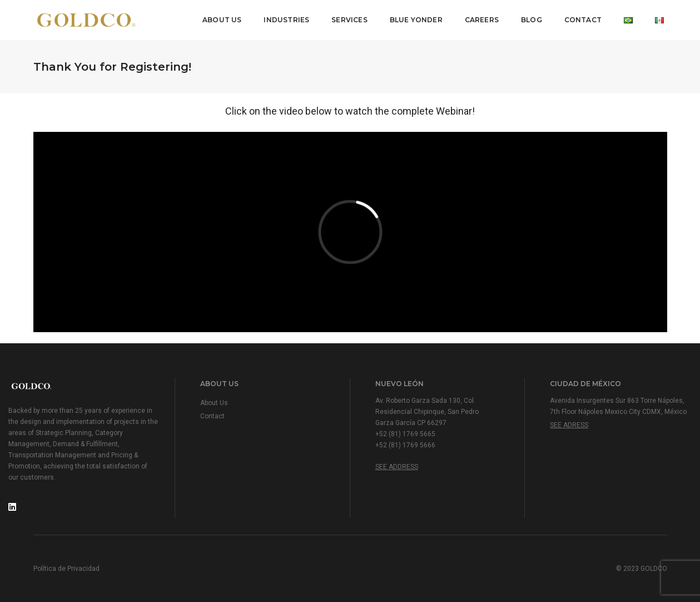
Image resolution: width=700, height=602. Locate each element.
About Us (222, 20)
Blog (532, 20)
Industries (286, 20)
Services (349, 20)
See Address (397, 467)
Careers (482, 20)
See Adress (569, 425)
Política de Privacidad (66, 569)
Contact (583, 20)
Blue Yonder (416, 20)
